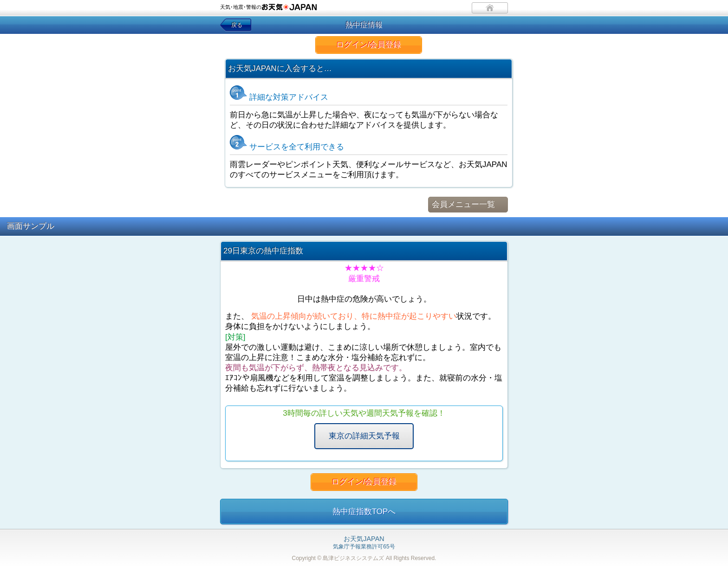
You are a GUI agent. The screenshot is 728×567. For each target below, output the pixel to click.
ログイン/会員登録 (369, 45)
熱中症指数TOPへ (364, 512)
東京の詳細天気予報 (364, 436)
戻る (237, 25)
